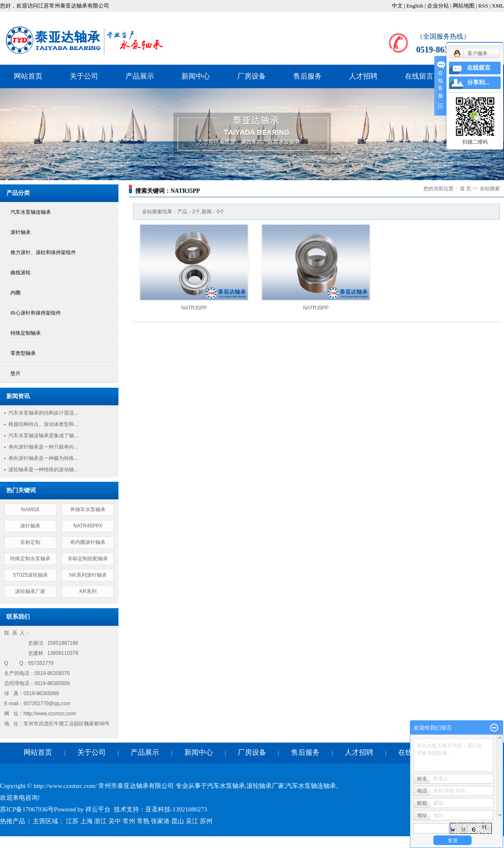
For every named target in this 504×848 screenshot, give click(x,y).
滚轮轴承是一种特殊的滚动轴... (43, 470)
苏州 (206, 821)
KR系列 (88, 591)
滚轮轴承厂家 (30, 591)
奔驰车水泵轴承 (88, 509)
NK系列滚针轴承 (88, 575)
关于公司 (84, 76)
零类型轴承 (23, 353)
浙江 (100, 821)
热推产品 (13, 821)
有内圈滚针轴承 (88, 542)
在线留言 (419, 76)
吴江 (192, 821)
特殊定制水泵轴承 (30, 559)
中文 (397, 6)
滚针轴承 (21, 232)
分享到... (478, 83)
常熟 (143, 821)
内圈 (16, 293)
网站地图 (464, 6)
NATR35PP (194, 308)
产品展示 (140, 76)
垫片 (16, 373)
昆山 (178, 821)
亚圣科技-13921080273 (176, 809)
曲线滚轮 (21, 273)
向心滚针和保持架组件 (36, 313)
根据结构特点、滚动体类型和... (43, 424)
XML (498, 6)
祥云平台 (98, 809)
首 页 (466, 189)
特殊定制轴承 (26, 333)
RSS (483, 6)
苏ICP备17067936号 (27, 809)
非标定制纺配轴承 (88, 559)
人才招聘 (363, 76)
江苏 (72, 821)
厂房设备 (252, 76)
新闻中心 (196, 76)
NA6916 (30, 509)
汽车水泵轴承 (226, 786)
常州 (129, 821)
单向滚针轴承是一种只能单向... (43, 447)
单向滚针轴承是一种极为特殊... (43, 458)
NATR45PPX (88, 526)
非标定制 (30, 542)
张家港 (160, 821)
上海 (87, 821)
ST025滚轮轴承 (30, 575)
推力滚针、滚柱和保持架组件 (43, 252)
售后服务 (307, 76)
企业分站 (438, 6)
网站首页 (28, 76)
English (415, 6)
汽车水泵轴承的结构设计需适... (43, 413)
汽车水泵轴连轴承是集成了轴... (43, 436)
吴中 (115, 821)
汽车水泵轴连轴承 (31, 212)
